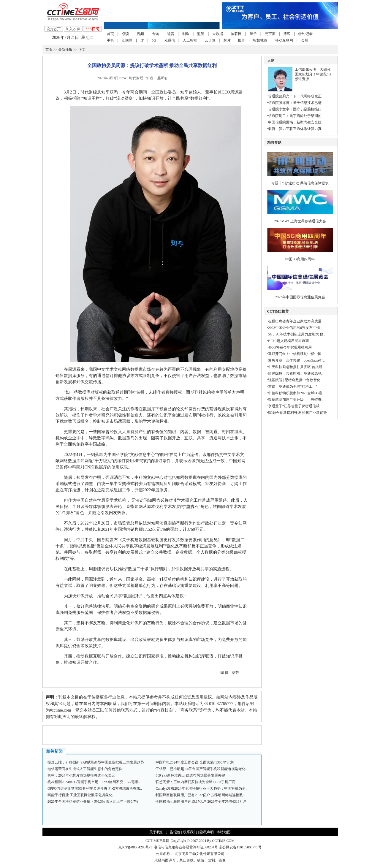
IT (142, 40)
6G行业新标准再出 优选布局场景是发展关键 (190, 775)
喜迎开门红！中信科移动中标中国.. (296, 354)
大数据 (218, 34)
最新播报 (65, 50)
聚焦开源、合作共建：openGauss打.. (296, 360)
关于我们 (156, 832)
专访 (156, 34)
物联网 (236, 34)
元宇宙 (270, 34)
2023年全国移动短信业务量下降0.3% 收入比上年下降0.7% (93, 802)
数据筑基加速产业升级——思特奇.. (296, 400)
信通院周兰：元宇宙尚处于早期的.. (296, 116)
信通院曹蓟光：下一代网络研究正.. (296, 96)
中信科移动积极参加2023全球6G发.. (296, 393)
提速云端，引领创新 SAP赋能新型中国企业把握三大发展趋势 (96, 762)
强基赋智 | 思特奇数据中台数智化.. (295, 380)
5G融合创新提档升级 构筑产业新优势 (297, 413)
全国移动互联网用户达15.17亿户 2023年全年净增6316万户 (201, 802)
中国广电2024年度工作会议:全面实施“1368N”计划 (195, 762)
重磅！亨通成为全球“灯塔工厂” (293, 387)
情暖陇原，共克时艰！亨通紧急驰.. (296, 373)
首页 (110, 34)
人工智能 (190, 40)
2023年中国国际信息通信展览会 (300, 297)
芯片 (227, 40)
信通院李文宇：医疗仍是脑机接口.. (296, 109)
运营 (171, 34)
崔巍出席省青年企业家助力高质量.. (296, 321)
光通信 (170, 40)
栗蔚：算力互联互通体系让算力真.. (296, 129)
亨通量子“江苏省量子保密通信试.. (295, 406)
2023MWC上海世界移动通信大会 (300, 221)
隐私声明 (207, 832)
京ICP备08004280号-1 (135, 847)
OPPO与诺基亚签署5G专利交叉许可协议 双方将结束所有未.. (95, 788)
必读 (125, 34)
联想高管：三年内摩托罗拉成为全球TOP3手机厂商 (195, 782)
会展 (305, 40)
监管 (201, 34)
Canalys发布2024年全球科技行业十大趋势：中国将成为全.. (201, 788)
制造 (186, 34)
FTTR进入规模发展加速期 (288, 341)
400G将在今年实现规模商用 (290, 347)
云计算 (210, 40)
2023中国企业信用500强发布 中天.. (295, 328)
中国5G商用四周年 (300, 259)
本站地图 (224, 832)
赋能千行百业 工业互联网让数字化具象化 (80, 795)
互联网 (127, 40)
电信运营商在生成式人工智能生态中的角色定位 (85, 769)
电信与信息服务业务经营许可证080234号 (186, 847)
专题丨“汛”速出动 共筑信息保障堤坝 (300, 183)
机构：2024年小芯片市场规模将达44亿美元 (81, 775)
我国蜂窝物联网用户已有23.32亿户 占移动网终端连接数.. (200, 795)
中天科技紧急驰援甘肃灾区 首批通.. (296, 367)
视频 (140, 34)
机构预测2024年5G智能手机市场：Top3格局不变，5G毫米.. (94, 782)
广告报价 (173, 832)
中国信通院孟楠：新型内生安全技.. (296, 122)
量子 (253, 34)
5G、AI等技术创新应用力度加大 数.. (297, 334)
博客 (287, 34)
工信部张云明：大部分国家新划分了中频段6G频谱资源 (313, 74)
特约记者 (305, 34)
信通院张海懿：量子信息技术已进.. (296, 103)
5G (154, 40)
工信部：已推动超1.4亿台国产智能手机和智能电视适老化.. (201, 769)
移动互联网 (284, 40)
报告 (241, 40)
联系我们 (190, 832)
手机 (110, 40)
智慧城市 (260, 40)
